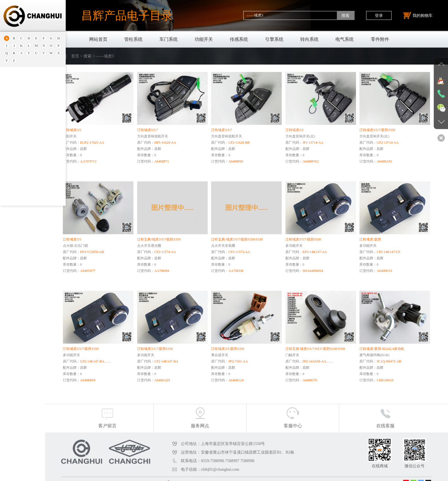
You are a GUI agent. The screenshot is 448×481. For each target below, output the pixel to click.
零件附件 (380, 39)
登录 (379, 15)
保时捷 (14, 122)
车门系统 (169, 39)
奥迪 (12, 82)
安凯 (12, 89)
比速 (12, 180)
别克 (12, 130)
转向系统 (309, 39)
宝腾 (12, 158)
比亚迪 (14, 187)
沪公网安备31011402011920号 (215, 475)
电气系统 (345, 39)
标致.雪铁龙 (18, 194)
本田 (12, 137)
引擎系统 (274, 39)
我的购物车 (418, 15)
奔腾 (12, 165)
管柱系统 (133, 39)
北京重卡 (16, 201)
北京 (12, 115)
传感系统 (239, 39)
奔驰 (12, 172)
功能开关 (204, 39)
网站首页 (98, 39)
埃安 (12, 96)
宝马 (12, 151)
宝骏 (12, 144)
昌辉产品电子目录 (127, 15)
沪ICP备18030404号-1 (168, 475)
